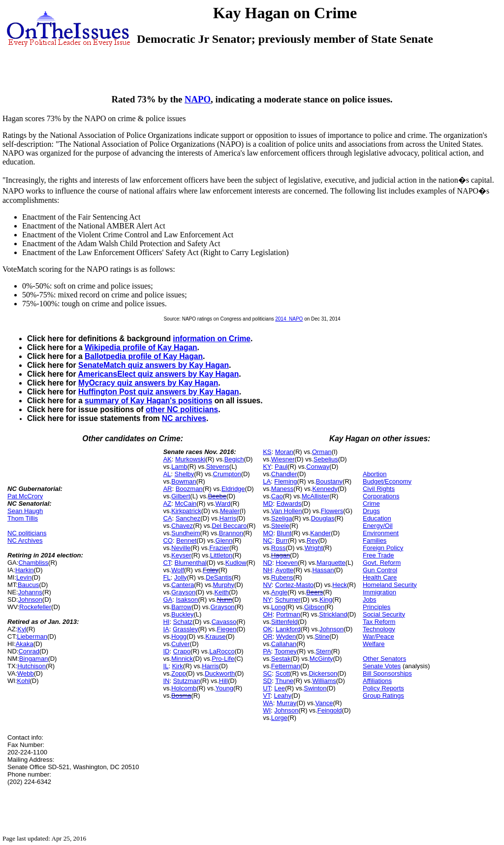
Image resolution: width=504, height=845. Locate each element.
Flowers (332, 511)
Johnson (30, 600)
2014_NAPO (289, 319)
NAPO (198, 99)
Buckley (183, 614)
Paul (281, 467)
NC (268, 540)
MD (268, 504)
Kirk (177, 666)
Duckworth (220, 673)
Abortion (375, 474)
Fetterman (286, 666)
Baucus (28, 585)
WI (267, 710)
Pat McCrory (25, 496)
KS (267, 452)
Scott (283, 673)
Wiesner (283, 459)
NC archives (184, 418)
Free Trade (378, 555)
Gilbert (181, 496)
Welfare (374, 644)
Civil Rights (379, 489)
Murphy (224, 585)
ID (166, 651)
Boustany (329, 481)
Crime (371, 504)
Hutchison (31, 666)
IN (166, 681)
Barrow (181, 607)
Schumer (288, 600)
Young (224, 688)
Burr (282, 540)
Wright (314, 548)
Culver (181, 644)
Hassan (323, 570)
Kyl (22, 629)
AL (167, 474)
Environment (381, 533)
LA (267, 481)
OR (268, 636)
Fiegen (226, 629)
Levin (24, 577)
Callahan (284, 644)
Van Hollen (287, 511)
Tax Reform (379, 622)
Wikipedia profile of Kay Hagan (141, 347)
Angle (279, 592)
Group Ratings (383, 696)
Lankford (288, 629)
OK (268, 629)
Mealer (230, 511)
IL (166, 666)
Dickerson (323, 673)
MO (268, 533)
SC (267, 673)
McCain (186, 504)
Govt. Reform (382, 563)
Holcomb (184, 688)
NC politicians (27, 533)
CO (168, 540)
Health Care (380, 577)
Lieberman (32, 636)
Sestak (281, 659)
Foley (211, 570)
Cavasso (224, 622)
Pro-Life (223, 659)
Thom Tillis (23, 518)
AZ (167, 504)
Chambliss (33, 563)
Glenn (224, 540)
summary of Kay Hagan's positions (148, 401)
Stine (322, 636)
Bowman (184, 481)
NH (268, 570)
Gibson (314, 607)
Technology (379, 629)
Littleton (221, 555)
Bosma (181, 696)
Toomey (286, 651)
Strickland (333, 614)
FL (167, 577)
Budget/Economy (387, 481)
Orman (322, 452)
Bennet (186, 540)
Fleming (285, 481)
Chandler (284, 474)
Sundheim (186, 533)
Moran (284, 452)
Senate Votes (382, 666)
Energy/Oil (378, 526)
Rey (312, 540)
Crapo (182, 651)
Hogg (179, 636)
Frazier (219, 548)
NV (267, 585)
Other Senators (384, 659)
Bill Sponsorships (387, 673)
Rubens (282, 577)
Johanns (30, 592)
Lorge (279, 718)
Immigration (379, 592)
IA (166, 629)
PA (267, 651)
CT (167, 563)
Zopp (179, 673)
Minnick (182, 659)
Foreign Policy (383, 548)
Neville (181, 548)
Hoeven (287, 563)
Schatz (183, 622)
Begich (234, 459)
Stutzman (187, 681)
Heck (340, 585)
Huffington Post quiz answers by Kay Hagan (159, 392)
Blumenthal (191, 563)
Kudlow (236, 563)
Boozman (189, 489)
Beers (315, 592)
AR (167, 489)
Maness (283, 489)
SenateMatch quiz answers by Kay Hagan (154, 365)
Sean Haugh (25, 511)
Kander (320, 533)
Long (278, 607)
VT (267, 696)
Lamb (179, 467)
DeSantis (219, 577)
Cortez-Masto (294, 585)
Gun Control (380, 570)
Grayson (183, 592)
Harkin (25, 570)
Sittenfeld (284, 622)
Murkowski (190, 459)
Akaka (25, 644)
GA (168, 600)
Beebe (217, 496)
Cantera (183, 585)
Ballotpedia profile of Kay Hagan (144, 356)
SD (267, 681)
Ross (279, 548)
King (326, 600)
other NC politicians (182, 409)
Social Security (384, 614)
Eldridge (233, 489)
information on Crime (212, 339)
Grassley (185, 629)
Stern (323, 651)
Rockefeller (35, 607)
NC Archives (25, 540)
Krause (215, 636)
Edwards (289, 504)
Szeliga (282, 518)
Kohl (24, 681)
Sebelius (326, 459)
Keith (221, 592)
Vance (324, 703)
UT (267, 688)
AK (167, 459)
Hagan (281, 555)
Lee (280, 688)
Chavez (182, 526)
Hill (223, 681)
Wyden (286, 636)
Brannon (231, 533)
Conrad (29, 651)
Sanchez (188, 518)
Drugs (371, 511)
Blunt (284, 533)
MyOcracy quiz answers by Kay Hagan (148, 383)
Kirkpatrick (186, 511)
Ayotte (284, 570)
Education (377, 518)
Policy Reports (383, 688)
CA (167, 518)
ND (268, 563)
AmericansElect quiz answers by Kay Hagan (158, 374)
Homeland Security (390, 585)
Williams (324, 681)
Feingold (330, 710)
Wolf (178, 570)
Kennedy (325, 489)
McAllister (315, 496)
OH (268, 614)
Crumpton (227, 474)
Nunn (225, 600)
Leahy (283, 696)
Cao (277, 496)
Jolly (181, 577)
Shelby (185, 474)
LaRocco (222, 651)
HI (166, 622)
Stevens (218, 467)
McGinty (321, 659)
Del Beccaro (229, 526)
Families (375, 540)
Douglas (323, 518)
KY (267, 467)
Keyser (181, 555)
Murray (286, 703)
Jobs (369, 600)
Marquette (331, 563)
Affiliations (377, 681)
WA (268, 703)
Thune (284, 681)
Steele (280, 526)
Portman (288, 614)
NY (267, 600)
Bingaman (34, 659)
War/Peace (378, 636)
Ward (223, 504)
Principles (377, 607)
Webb (26, 673)
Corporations (381, 496)
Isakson (187, 600)
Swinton (315, 688)
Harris (228, 518)
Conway (318, 467)
